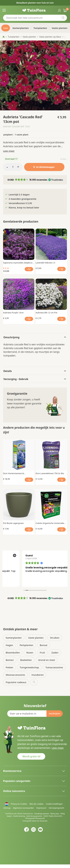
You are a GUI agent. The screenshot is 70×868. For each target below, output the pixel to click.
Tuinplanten (14, 37)
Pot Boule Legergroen (13, 523)
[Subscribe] (55, 714)
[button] (35, 180)
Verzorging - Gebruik (16, 379)
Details (8, 371)
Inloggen (59, 10)
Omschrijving (11, 337)
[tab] (35, 337)
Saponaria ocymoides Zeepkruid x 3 (18, 263)
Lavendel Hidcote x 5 (45, 263)
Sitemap (7, 808)
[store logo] (35, 10)
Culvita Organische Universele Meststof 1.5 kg (50, 523)
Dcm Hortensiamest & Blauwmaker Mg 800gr (14, 473)
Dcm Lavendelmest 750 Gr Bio (50, 473)
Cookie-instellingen (54, 804)
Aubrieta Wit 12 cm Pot (46, 313)
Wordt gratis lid (31, 756)
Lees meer (9, 151)
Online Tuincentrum (25, 814)
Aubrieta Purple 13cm (13, 313)
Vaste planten (29, 37)
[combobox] (35, 18)
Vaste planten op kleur (50, 37)
